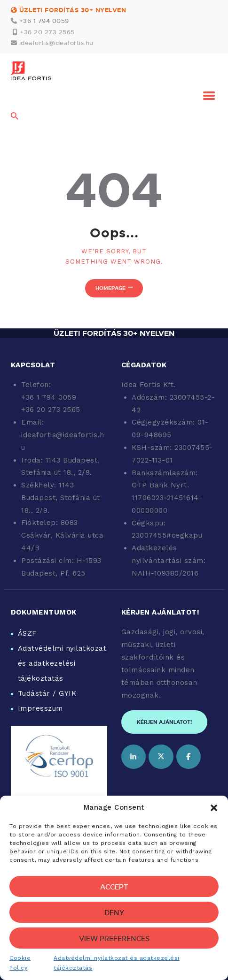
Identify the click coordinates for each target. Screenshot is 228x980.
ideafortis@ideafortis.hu (56, 43)
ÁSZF (27, 633)
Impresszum (40, 708)
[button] (214, 808)
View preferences (114, 938)
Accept (114, 887)
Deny (114, 912)
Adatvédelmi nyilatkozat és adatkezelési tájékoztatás (62, 663)
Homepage (110, 288)
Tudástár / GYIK (47, 693)
